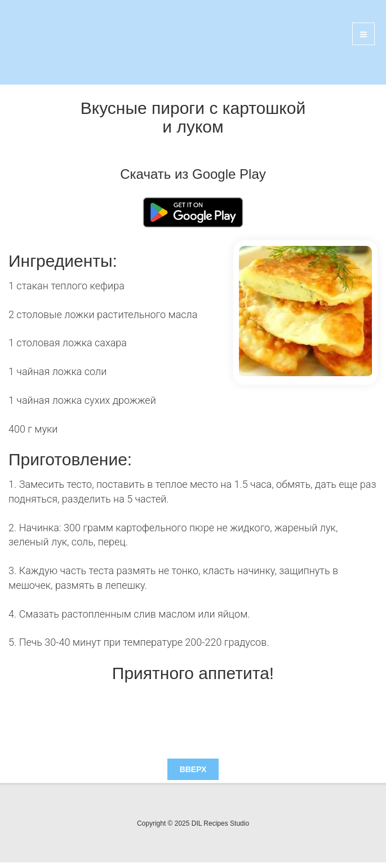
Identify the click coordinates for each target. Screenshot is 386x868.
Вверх (193, 769)
